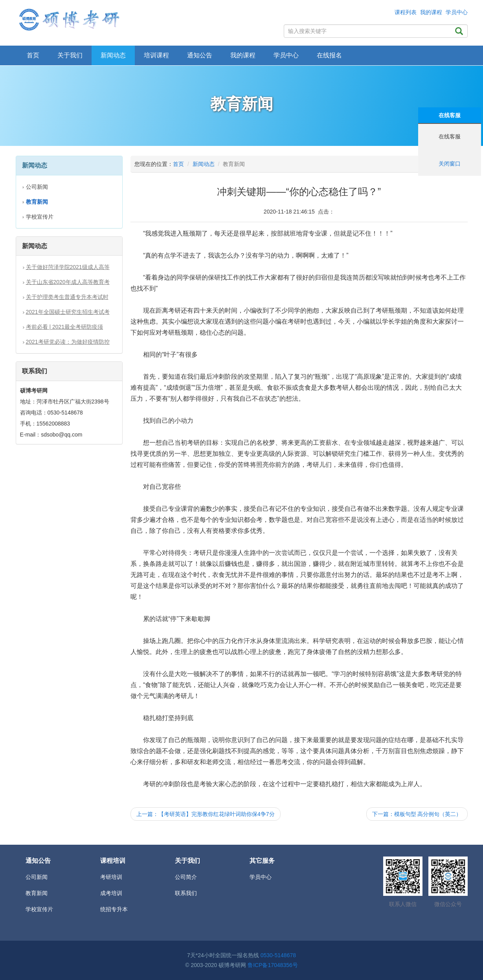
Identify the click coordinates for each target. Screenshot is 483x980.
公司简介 (186, 877)
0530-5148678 (278, 955)
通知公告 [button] (200, 55)
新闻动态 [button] (113, 55)
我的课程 (431, 12)
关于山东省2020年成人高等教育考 (68, 282)
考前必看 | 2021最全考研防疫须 (65, 327)
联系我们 (186, 893)
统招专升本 (114, 909)
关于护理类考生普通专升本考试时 (67, 297)
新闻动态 (204, 164)
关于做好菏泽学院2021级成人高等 (68, 267)
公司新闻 (37, 187)
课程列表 (406, 12)
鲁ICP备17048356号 (273, 965)
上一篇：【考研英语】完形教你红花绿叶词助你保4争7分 (206, 814)
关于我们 (70, 55)
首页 (33, 55)
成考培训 (111, 893)
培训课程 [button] (156, 55)
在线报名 (329, 55)
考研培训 (111, 877)
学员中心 (457, 12)
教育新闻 (37, 893)
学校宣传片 (40, 217)
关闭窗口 (450, 164)
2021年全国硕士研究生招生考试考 (68, 312)
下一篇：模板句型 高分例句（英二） (417, 814)
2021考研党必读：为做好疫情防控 (68, 342)
